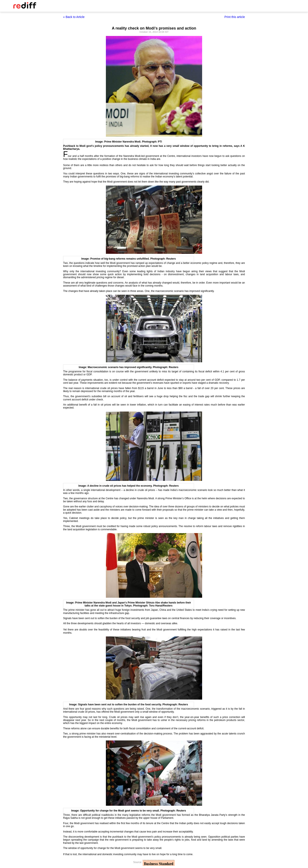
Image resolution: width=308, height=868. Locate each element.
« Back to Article (74, 17)
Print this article (235, 17)
